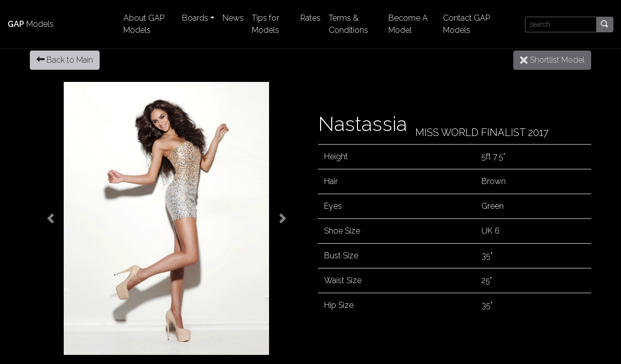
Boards (195, 18)
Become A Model (408, 24)
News (233, 18)
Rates (310, 18)
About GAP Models (144, 24)
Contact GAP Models (467, 24)
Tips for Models (265, 24)
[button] (50, 218)
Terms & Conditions (348, 24)
